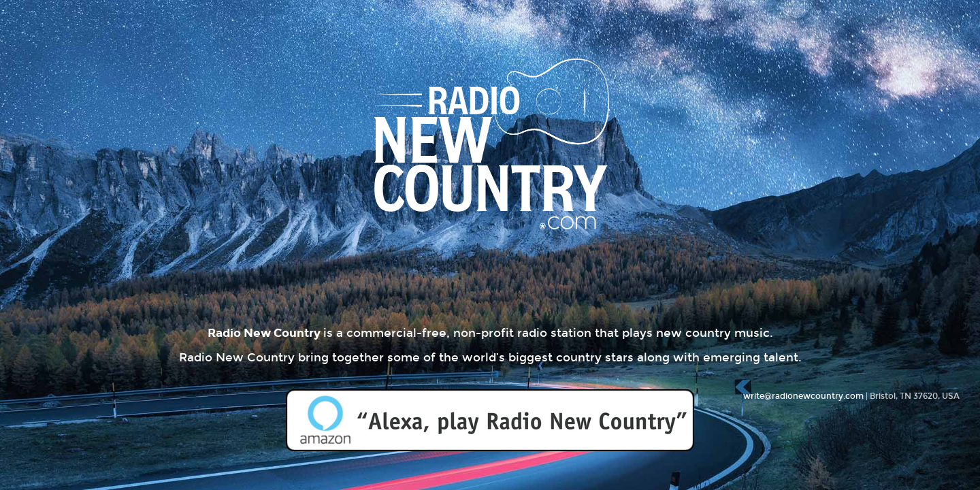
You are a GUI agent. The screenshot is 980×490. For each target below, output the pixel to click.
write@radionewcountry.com (803, 396)
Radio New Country (490, 178)
